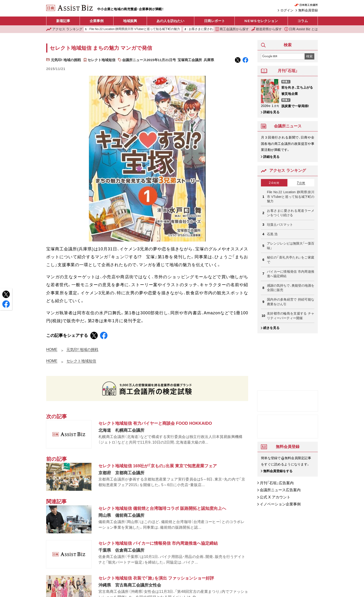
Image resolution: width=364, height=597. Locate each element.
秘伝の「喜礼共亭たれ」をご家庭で (291, 260)
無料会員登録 (308, 10)
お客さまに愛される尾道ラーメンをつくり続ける (291, 213)
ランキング (64, 29)
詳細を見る (271, 112)
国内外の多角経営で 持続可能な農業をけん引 (291, 302)
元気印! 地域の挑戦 (66, 60)
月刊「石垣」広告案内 (277, 483)
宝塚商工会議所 (190, 60)
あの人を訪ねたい (170, 21)
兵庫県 (209, 60)
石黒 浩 (272, 234)
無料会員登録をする (278, 471)
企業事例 (97, 21)
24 (274, 183)
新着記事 (63, 21)
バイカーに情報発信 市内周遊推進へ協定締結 (291, 274)
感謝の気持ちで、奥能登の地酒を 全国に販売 (291, 288)
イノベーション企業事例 (280, 504)
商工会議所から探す (232, 29)
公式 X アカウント (275, 497)
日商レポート (214, 21)
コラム (303, 21)
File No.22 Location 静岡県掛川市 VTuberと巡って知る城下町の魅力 (135, 29)
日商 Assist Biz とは (301, 29)
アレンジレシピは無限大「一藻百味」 (291, 246)
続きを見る (271, 328)
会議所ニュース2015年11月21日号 (149, 60)
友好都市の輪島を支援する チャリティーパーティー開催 (291, 316)
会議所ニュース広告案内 (280, 490)
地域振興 (130, 21)
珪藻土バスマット (280, 225)
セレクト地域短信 (101, 60)
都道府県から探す (267, 29)
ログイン (287, 10)
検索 (309, 56)
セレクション (261, 21)
